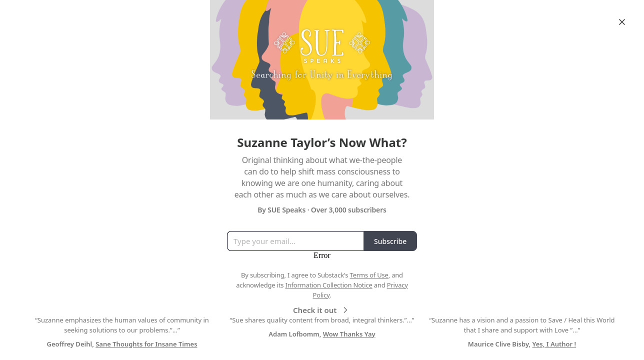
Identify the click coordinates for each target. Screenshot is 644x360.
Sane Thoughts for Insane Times (146, 344)
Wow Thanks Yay (349, 334)
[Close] (622, 22)
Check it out (322, 310)
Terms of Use (369, 275)
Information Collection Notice (328, 285)
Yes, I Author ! (554, 344)
